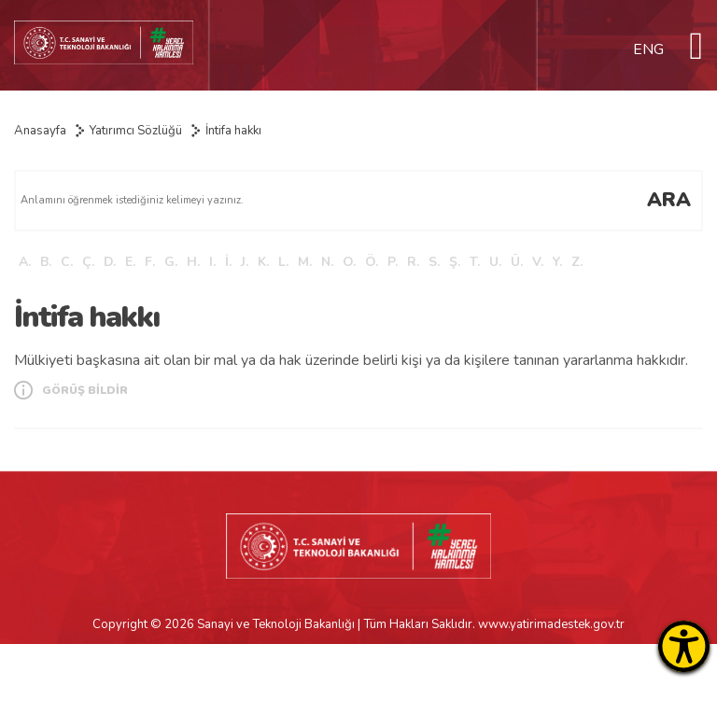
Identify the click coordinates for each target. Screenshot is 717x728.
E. (130, 262)
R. (413, 262)
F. (150, 262)
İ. (228, 262)
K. (263, 262)
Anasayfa (40, 131)
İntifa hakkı (233, 131)
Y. (557, 262)
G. (171, 262)
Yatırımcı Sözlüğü (136, 131)
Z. (577, 262)
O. (349, 262)
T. (475, 262)
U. (495, 262)
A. (25, 262)
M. (305, 262)
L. (283, 262)
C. (67, 262)
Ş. (455, 262)
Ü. (517, 262)
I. (212, 262)
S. (434, 262)
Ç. (88, 262)
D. (110, 262)
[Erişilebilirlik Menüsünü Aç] (684, 646)
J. (245, 262)
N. (327, 262)
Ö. (372, 262)
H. (193, 262)
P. (393, 262)
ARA (669, 200)
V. (538, 262)
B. (46, 262)
